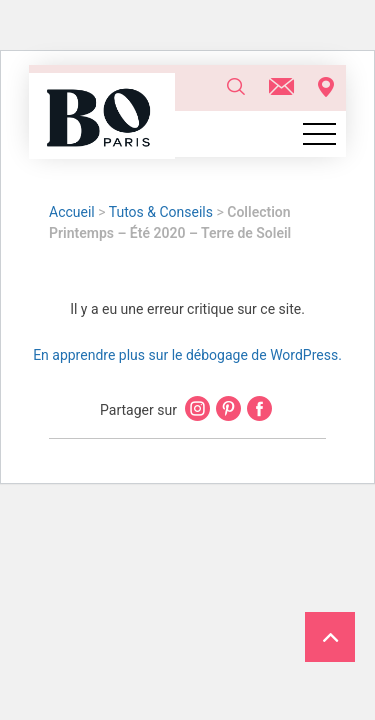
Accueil (72, 212)
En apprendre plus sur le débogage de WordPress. (187, 355)
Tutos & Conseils (161, 212)
